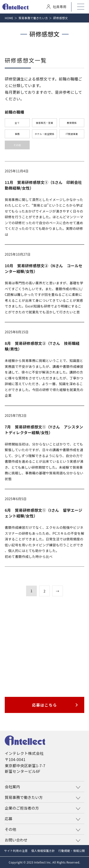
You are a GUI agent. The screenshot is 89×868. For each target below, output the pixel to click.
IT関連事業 (72, 134)
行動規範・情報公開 (72, 851)
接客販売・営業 (44, 123)
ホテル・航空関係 (44, 134)
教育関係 (72, 123)
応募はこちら (45, 705)
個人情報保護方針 (43, 851)
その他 (17, 145)
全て (17, 123)
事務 (17, 134)
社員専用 (57, 7)
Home (9, 18)
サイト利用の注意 (16, 851)
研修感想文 (61, 18)
